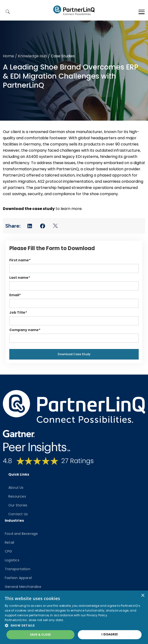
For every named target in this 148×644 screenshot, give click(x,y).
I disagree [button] (110, 634)
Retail (9, 542)
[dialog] (74, 617)
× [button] (143, 596)
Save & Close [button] (40, 635)
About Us (16, 488)
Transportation (18, 569)
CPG (8, 551)
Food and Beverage (21, 534)
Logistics (12, 560)
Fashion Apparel (18, 578)
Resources (17, 496)
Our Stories (18, 505)
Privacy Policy (97, 615)
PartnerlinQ (74, 10)
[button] (74, 625)
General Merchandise (23, 587)
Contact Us (18, 514)
